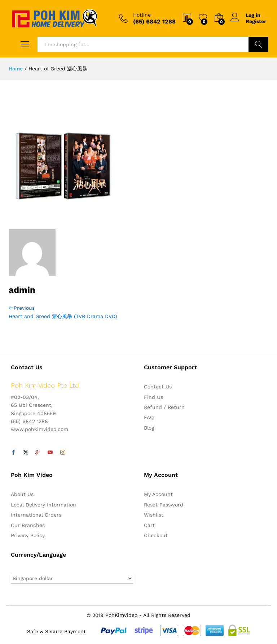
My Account (158, 494)
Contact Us (158, 387)
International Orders (36, 515)
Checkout (156, 535)
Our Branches (28, 525)
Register (256, 21)
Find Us (153, 397)
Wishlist (154, 515)
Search (258, 44)
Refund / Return (164, 407)
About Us (22, 494)
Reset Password (164, 505)
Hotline (142, 15)
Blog (149, 428)
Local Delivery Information (43, 505)
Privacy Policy (28, 535)
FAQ (149, 417)
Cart (149, 525)
